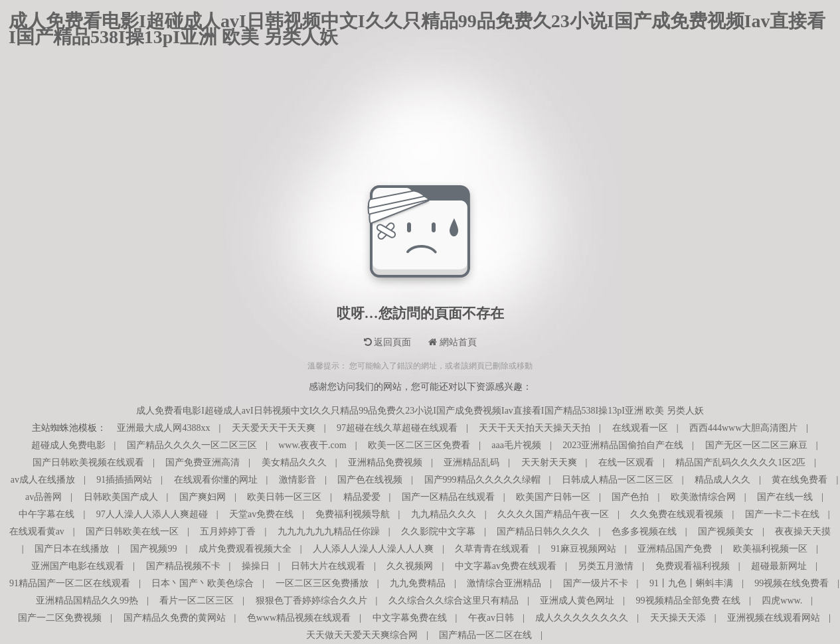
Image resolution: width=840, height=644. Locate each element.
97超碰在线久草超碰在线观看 (397, 428)
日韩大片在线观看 (328, 566)
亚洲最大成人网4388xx (163, 428)
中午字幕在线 (46, 514)
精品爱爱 (362, 497)
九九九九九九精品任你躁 (329, 531)
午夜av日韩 (491, 618)
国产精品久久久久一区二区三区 (192, 445)
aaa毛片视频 (516, 445)
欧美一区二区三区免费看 (419, 445)
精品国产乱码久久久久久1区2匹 (740, 462)
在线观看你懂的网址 (216, 480)
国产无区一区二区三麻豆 (756, 445)
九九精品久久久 (444, 514)
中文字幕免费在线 (410, 618)
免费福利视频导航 (353, 514)
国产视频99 (153, 549)
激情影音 (297, 480)
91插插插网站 (124, 480)
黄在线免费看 (799, 480)
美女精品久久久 (294, 462)
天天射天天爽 (549, 462)
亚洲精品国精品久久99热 (87, 601)
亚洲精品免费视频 (385, 462)
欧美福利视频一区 (770, 549)
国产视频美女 (726, 531)
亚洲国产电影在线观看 (78, 566)
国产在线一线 (785, 497)
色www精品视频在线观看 (299, 618)
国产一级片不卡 (596, 583)
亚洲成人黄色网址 (577, 601)
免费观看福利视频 (693, 566)
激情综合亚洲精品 (504, 583)
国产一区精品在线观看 (448, 497)
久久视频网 (410, 566)
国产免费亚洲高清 (203, 462)
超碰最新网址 (779, 566)
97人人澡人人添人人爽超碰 (152, 514)
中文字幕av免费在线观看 (506, 566)
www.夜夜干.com (312, 445)
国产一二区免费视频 (60, 618)
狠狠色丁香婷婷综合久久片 (311, 601)
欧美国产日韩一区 (553, 497)
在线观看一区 (640, 428)
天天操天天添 (678, 618)
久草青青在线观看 (492, 549)
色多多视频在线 (644, 531)
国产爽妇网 (203, 497)
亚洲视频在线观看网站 (774, 618)
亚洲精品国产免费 (675, 549)
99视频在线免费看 (792, 583)
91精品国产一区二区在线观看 (70, 583)
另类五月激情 (606, 566)
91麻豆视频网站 (584, 549)
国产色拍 (630, 497)
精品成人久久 (722, 480)
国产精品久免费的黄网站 (175, 618)
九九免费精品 (418, 583)
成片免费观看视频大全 (245, 549)
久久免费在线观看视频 (677, 514)
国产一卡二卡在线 (782, 514)
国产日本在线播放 (72, 549)
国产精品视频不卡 (183, 566)
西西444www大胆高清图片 (743, 428)
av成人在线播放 (43, 480)
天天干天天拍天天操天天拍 (535, 428)
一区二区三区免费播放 (322, 583)
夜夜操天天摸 (803, 531)
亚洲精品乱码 (471, 462)
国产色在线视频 (370, 480)
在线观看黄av (37, 531)
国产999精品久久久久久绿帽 (482, 480)
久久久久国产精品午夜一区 (553, 514)
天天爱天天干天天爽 (274, 428)
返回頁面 (388, 342)
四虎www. (782, 601)
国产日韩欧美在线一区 (132, 531)
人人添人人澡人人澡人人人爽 (373, 549)
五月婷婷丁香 (228, 531)
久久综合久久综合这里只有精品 (454, 601)
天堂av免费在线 (261, 514)
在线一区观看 (626, 462)
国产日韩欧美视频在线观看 (88, 462)
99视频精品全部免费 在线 (689, 601)
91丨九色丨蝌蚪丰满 (691, 583)
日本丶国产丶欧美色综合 (203, 583)
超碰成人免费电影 (68, 445)
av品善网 (43, 497)
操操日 (256, 566)
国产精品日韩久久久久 (543, 531)
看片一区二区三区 (197, 601)
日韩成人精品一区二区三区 (618, 480)
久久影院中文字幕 (438, 531)
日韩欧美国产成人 (121, 497)
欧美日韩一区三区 (284, 497)
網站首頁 (453, 342)
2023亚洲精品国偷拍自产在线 (623, 445)
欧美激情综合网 (703, 497)
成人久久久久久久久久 (582, 618)
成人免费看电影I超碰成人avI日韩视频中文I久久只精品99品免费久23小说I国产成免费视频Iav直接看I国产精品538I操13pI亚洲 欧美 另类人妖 (417, 21)
